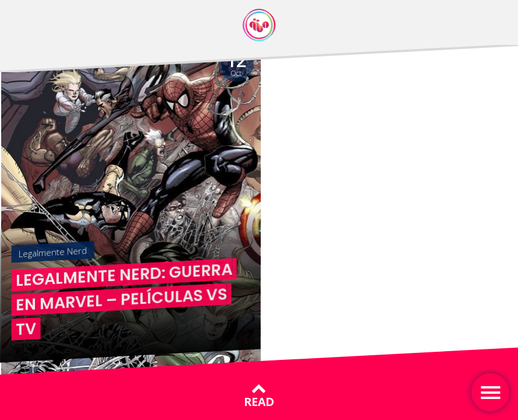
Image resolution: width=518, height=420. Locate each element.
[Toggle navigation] (490, 392)
